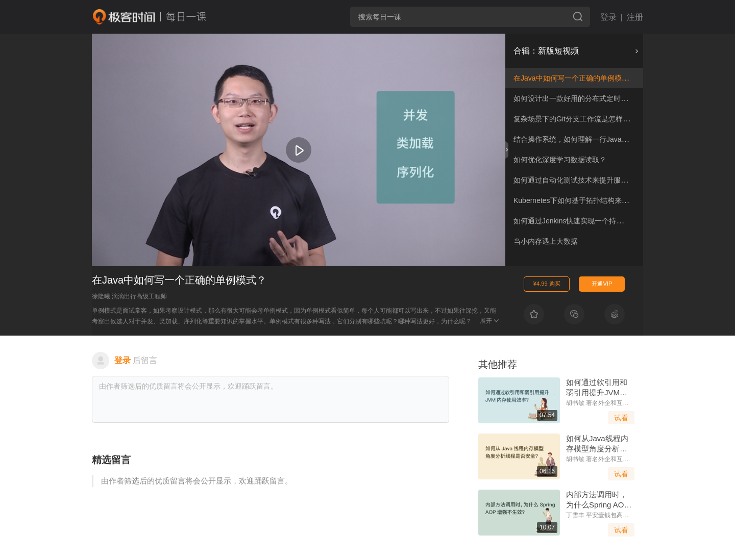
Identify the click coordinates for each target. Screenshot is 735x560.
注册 (635, 17)
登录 (608, 17)
